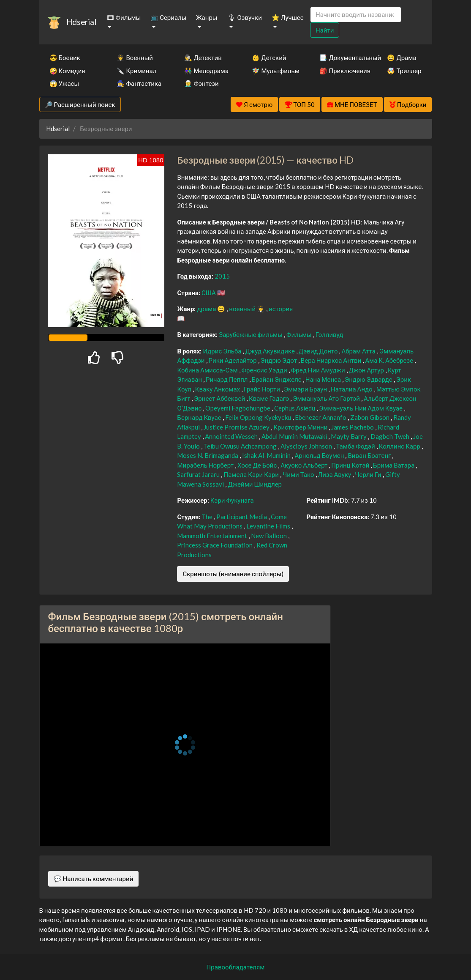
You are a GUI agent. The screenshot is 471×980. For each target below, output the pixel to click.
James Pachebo (353, 427)
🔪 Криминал (136, 71)
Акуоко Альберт (305, 465)
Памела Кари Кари (252, 474)
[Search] (356, 15)
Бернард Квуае (200, 417)
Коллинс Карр (400, 446)
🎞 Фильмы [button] (124, 17)
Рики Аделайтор (233, 360)
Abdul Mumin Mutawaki (295, 436)
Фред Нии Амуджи (319, 370)
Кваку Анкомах (218, 389)
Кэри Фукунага (232, 500)
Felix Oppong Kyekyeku (259, 417)
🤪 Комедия (67, 71)
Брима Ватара (394, 465)
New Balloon (270, 536)
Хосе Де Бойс (258, 465)
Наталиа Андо (352, 389)
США (209, 293)
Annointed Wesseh (232, 436)
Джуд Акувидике (270, 351)
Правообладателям (236, 967)
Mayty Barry (349, 436)
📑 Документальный (342, 57)
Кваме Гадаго (270, 398)
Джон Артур (367, 370)
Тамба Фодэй (356, 446)
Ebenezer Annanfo (321, 417)
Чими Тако (299, 474)
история (281, 309)
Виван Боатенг (370, 455)
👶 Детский (269, 57)
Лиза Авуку (335, 474)
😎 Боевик (65, 57)
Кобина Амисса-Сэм (208, 370)
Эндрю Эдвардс (369, 379)
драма (207, 309)
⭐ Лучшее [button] (288, 17)
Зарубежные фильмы (251, 334)
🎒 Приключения (342, 71)
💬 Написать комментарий (94, 879)
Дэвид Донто (319, 351)
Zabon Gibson (370, 417)
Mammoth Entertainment (213, 536)
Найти (325, 30)
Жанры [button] (207, 17)
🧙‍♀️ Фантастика (139, 83)
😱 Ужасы (64, 83)
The (208, 517)
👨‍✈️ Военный (135, 57)
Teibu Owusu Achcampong (241, 446)
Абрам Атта (359, 351)
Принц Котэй (351, 465)
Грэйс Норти (263, 389)
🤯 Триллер (404, 71)
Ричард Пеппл (227, 379)
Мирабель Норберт (206, 465)
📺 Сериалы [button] (168, 17)
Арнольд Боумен (320, 455)
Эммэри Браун (306, 389)
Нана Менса (324, 379)
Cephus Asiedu (295, 408)
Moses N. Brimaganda (208, 455)
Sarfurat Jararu (199, 474)
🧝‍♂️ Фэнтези (201, 83)
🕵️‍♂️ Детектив (203, 57)
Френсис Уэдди (265, 370)
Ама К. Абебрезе (390, 360)
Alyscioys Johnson (307, 446)
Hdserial (81, 22)
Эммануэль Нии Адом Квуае (361, 408)
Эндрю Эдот (279, 360)
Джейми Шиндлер (255, 484)
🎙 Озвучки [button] (245, 17)
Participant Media (242, 517)
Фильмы (300, 334)
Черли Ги (369, 474)
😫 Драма (402, 57)
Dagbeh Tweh (391, 436)
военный (243, 309)
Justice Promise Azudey (237, 427)
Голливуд (329, 334)
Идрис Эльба (223, 351)
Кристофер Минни (301, 427)
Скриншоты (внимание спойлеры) (233, 574)
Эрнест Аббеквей (220, 398)
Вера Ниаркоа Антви (332, 360)
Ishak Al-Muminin (267, 455)
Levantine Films (269, 526)
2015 (222, 276)
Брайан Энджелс (277, 379)
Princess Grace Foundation (215, 545)
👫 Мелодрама (206, 71)
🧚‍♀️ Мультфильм (274, 71)
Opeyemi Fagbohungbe (238, 408)
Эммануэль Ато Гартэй (327, 398)
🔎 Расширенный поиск (80, 104)
